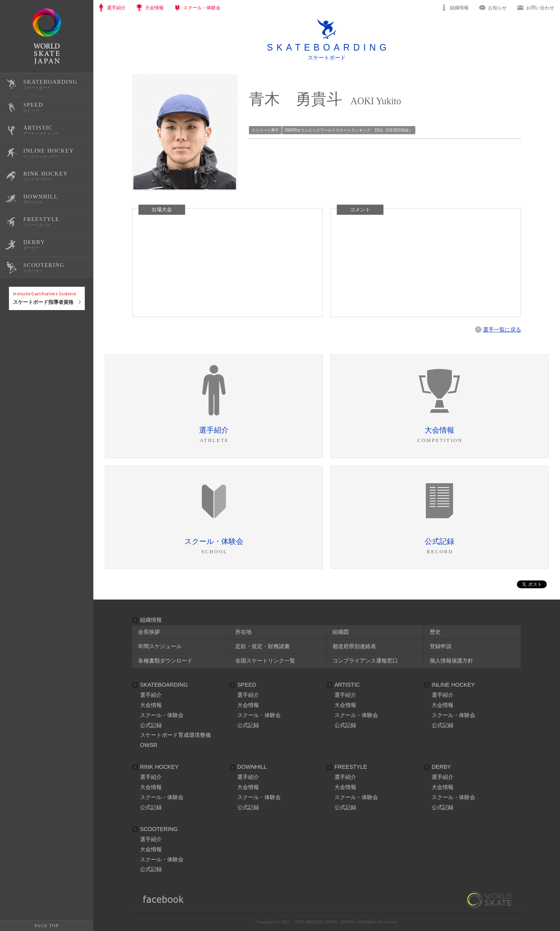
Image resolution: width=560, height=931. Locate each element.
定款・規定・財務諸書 (262, 646)
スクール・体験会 (162, 715)
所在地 (243, 632)
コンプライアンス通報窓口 (365, 661)
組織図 (341, 632)
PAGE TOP (47, 926)
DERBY (441, 767)
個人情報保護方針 (451, 661)
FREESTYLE (351, 767)
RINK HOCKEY (159, 767)
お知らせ (497, 8)
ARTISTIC (347, 685)
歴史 (435, 632)
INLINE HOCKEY (453, 685)
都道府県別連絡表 (354, 646)
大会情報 (151, 705)
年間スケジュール (160, 646)
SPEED (247, 685)
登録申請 (441, 646)
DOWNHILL (252, 767)
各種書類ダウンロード (165, 661)
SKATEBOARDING (164, 685)
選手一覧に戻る (502, 330)
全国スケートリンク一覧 (265, 661)
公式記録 (19, 336)
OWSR (149, 745)
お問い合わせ (540, 8)
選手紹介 (151, 695)
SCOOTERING (159, 829)
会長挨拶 (149, 632)
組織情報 (459, 8)
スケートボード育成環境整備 (175, 735)
